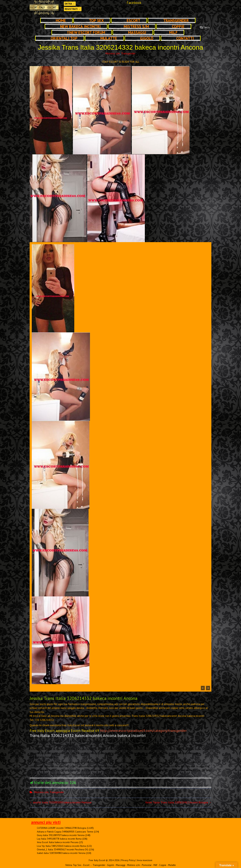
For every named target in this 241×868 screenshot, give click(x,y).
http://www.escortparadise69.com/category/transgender (143, 731)
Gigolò (147, 38)
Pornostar (147, 865)
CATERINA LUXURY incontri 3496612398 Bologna (61, 828)
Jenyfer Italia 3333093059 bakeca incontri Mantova (61, 802)
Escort (133, 20)
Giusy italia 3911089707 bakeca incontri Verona (61, 835)
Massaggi (137, 32)
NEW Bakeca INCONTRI (80, 26)
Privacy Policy (128, 860)
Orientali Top (64, 38)
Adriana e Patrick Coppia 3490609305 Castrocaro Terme (65, 832)
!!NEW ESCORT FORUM (86, 32)
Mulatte (109, 38)
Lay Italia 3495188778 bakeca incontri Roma (59, 839)
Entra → (70, 4)
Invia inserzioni (145, 860)
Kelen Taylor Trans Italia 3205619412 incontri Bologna (178, 802)
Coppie (178, 26)
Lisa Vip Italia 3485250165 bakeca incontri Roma (61, 846)
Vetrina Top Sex (73, 865)
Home (61, 20)
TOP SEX (96, 20)
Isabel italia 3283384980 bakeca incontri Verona (61, 853)
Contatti (185, 38)
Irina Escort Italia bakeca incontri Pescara (58, 842)
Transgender (176, 20)
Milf (173, 32)
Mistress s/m (136, 26)
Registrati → (73, 9)
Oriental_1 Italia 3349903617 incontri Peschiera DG (63, 849)
